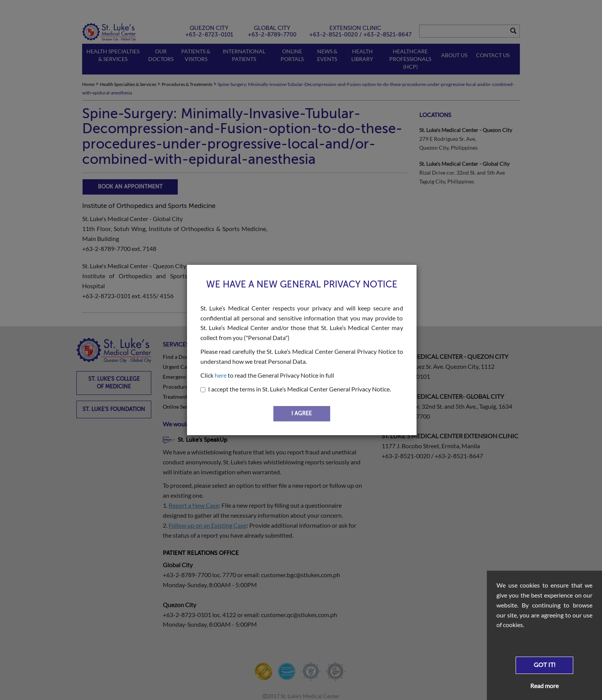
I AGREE (302, 414)
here (221, 375)
